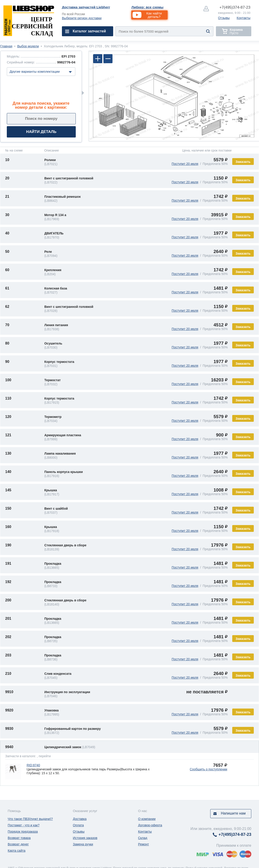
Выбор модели (28, 46)
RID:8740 (33, 765)
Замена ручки (83, 844)
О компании (147, 819)
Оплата (78, 825)
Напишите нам (233, 813)
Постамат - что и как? (24, 825)
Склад (143, 838)
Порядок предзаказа (23, 832)
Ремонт (144, 844)
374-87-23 (235, 7)
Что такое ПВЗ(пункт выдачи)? (30, 819)
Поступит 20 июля (185, 164)
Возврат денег (18, 844)
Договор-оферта (150, 825)
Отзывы (224, 18)
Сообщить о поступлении (209, 769)
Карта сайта (17, 851)
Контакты (244, 18)
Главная (6, 46)
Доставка (80, 819)
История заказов (85, 838)
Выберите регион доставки (82, 18)
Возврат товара (19, 838)
